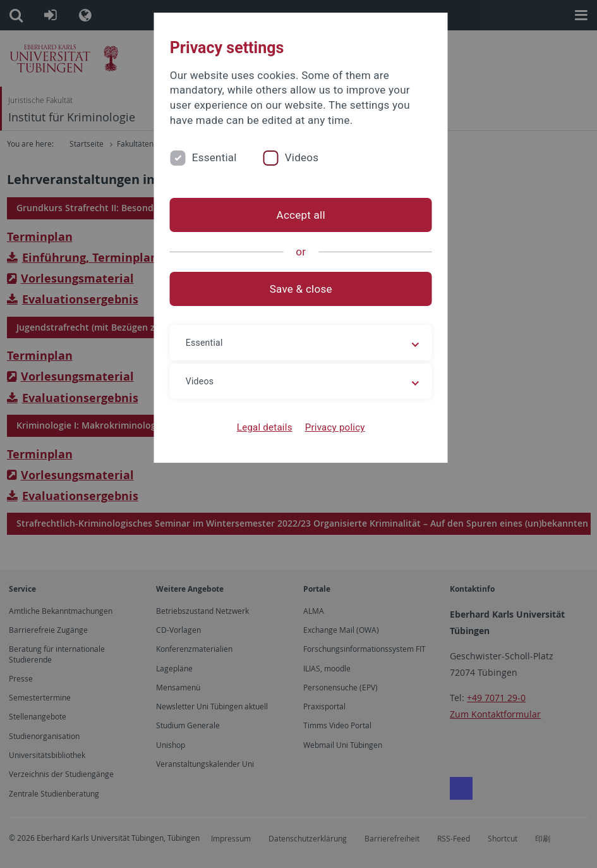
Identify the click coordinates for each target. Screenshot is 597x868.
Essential (209, 157)
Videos (297, 157)
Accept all (298, 215)
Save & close (298, 289)
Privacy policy (333, 427)
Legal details (262, 427)
